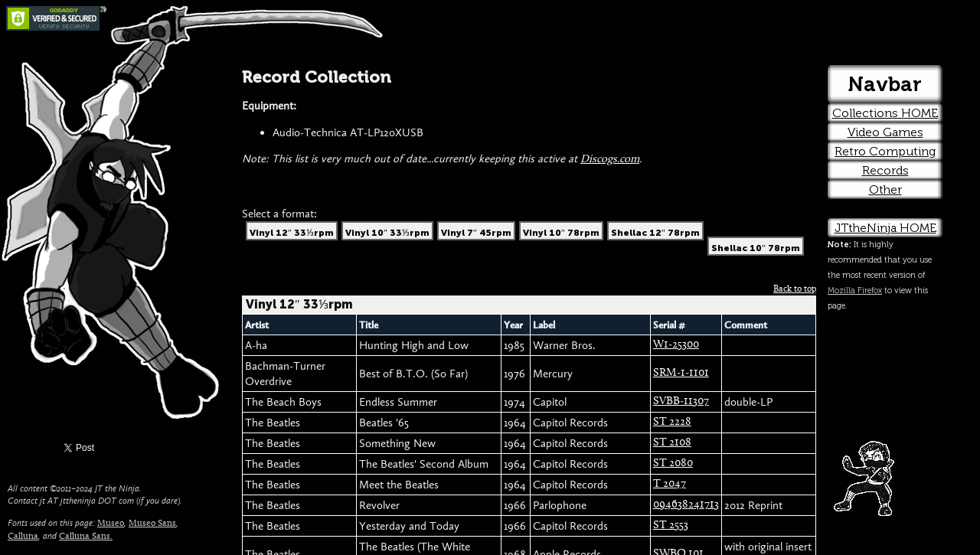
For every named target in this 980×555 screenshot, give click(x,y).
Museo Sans (152, 524)
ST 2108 (672, 443)
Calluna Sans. (86, 537)
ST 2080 (673, 464)
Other (885, 189)
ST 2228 (672, 422)
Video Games (885, 132)
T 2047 (670, 484)
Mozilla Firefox (855, 291)
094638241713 (686, 505)
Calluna (23, 537)
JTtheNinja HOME (885, 228)
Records (885, 170)
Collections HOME (885, 113)
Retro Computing (885, 151)
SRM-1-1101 (681, 373)
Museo (111, 524)
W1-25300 (676, 345)
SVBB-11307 (681, 402)
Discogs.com (610, 160)
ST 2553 (671, 526)
